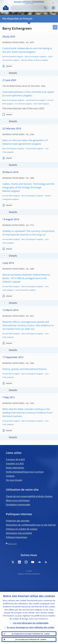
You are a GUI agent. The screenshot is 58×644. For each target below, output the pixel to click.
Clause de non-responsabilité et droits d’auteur (29, 496)
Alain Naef (38, 104)
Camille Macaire (32, 100)
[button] (53, 3)
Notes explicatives (15, 468)
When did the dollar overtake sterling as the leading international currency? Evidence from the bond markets (27, 413)
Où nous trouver (14, 480)
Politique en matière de (22, 529)
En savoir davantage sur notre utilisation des (31, 627)
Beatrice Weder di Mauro (31, 60)
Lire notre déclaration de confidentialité (31, 623)
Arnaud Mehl (31, 149)
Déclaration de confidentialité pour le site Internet (31, 525)
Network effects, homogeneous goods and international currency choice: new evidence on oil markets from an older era (28, 325)
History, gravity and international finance (25, 369)
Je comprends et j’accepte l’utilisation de (31, 634)
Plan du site (12, 544)
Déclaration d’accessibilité (19, 533)
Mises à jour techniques (18, 500)
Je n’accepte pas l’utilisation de (31, 639)
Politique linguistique (17, 537)
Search (45, 8)
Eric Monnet (20, 104)
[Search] (28, 8)
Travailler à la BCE (15, 463)
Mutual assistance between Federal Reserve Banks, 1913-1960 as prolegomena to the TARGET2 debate (26, 278)
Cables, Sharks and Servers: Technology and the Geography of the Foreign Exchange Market (28, 187)
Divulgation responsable (18, 505)
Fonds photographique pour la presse (25, 472)
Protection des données (18, 521)
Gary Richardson (22, 290)
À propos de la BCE (15, 459)
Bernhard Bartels (9, 57)
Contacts (10, 476)
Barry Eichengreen (32, 57)
